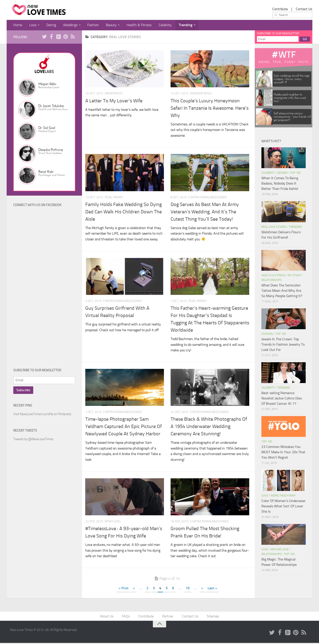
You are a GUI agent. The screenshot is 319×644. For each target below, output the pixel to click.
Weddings (68, 25)
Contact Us (304, 9)
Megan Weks (47, 85)
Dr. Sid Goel (47, 128)
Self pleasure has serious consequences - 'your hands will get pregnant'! (292, 117)
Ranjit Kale (46, 172)
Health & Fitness (134, 25)
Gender (282, 173)
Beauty (107, 25)
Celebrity (160, 25)
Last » (212, 589)
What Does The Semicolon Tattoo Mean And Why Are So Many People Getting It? (282, 291)
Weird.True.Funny (283, 496)
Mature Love (280, 550)
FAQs (127, 617)
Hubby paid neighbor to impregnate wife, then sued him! (290, 98)
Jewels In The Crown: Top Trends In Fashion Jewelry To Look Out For (283, 345)
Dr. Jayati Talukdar (51, 106)
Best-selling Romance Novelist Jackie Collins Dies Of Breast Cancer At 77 (282, 399)
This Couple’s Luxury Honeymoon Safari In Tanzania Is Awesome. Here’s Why (210, 109)
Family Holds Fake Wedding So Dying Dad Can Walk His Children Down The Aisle (124, 212)
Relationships (271, 281)
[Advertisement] (47, 289)
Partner (168, 617)
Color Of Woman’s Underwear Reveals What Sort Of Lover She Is (284, 507)
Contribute (280, 9)
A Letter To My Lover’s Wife (114, 101)
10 (188, 589)
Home (18, 25)
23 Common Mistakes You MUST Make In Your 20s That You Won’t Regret (283, 453)
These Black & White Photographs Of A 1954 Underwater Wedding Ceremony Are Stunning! (209, 427)
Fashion (90, 25)
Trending (179, 25)
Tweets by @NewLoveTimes (33, 440)
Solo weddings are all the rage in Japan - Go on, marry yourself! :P (292, 80)
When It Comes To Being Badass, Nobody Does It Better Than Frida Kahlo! (280, 184)
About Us (108, 617)
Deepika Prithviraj (51, 150)
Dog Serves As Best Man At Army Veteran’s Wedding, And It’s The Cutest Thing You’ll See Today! (205, 212)
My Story (294, 276)
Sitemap (212, 617)
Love (32, 25)
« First (124, 589)
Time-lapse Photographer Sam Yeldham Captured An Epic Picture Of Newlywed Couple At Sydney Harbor (124, 427)
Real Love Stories (274, 227)
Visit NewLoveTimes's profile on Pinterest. (43, 415)
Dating (49, 25)
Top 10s (295, 173)
